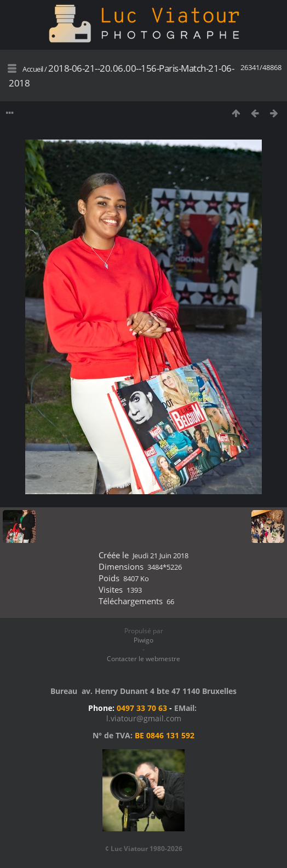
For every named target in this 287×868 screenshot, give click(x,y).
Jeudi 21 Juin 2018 (160, 555)
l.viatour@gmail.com (144, 718)
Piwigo (143, 640)
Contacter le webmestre (143, 659)
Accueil (33, 69)
